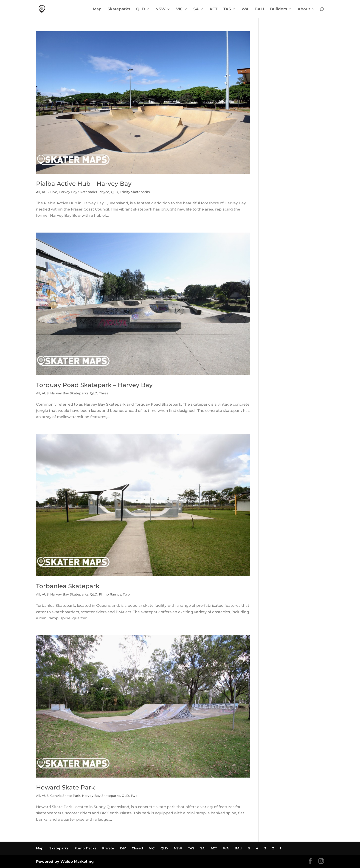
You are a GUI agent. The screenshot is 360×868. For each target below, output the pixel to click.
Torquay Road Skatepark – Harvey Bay (94, 385)
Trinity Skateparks (135, 192)
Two (126, 594)
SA (196, 9)
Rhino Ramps (110, 594)
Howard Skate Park (65, 787)
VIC (179, 9)
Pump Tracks (85, 848)
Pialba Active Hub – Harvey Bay (84, 184)
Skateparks (119, 9)
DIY (123, 848)
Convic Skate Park (65, 796)
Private (108, 848)
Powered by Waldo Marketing (65, 861)
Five (54, 192)
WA (245, 9)
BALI (259, 9)
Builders (278, 9)
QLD (141, 9)
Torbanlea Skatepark (68, 586)
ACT (213, 9)
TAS (227, 9)
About (304, 9)
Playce (104, 192)
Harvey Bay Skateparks (78, 192)
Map (97, 9)
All (38, 192)
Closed (137, 848)
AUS (45, 192)
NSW (160, 9)
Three (104, 393)
